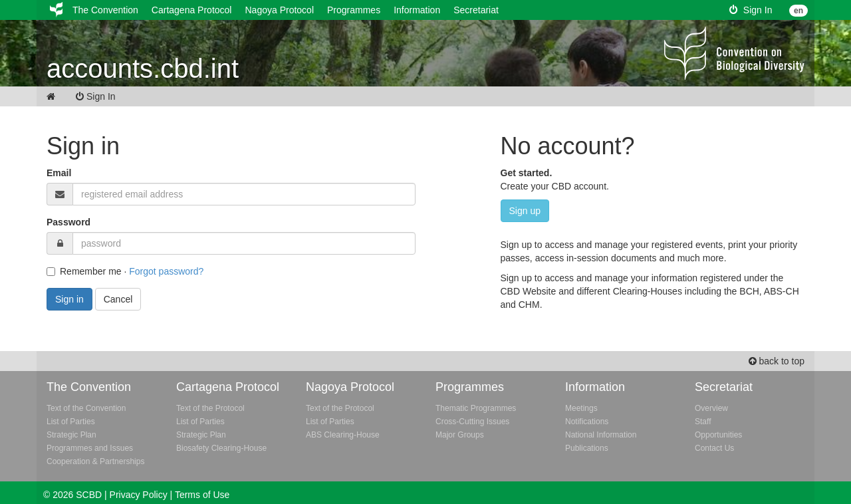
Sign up (525, 211)
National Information (601, 435)
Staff (703, 422)
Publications (587, 448)
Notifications (587, 422)
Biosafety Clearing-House (221, 448)
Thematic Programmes (476, 408)
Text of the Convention (86, 408)
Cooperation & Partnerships (95, 461)
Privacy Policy (139, 495)
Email (59, 173)
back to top (777, 361)
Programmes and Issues (90, 448)
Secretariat (476, 10)
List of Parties (71, 422)
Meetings (581, 408)
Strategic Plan (71, 435)
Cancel (118, 299)
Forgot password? (166, 271)
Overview (711, 408)
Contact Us (714, 448)
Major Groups (460, 435)
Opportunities (718, 435)
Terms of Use (202, 495)
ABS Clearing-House (343, 435)
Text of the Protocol (210, 408)
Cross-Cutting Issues (472, 422)
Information (417, 10)
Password (68, 222)
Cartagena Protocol (192, 10)
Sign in (69, 299)
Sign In (751, 10)
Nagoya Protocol (279, 10)
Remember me (84, 271)
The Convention (105, 10)
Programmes (354, 10)
